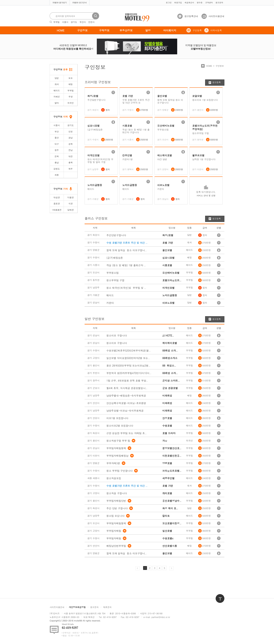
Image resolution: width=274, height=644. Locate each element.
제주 (71, 169)
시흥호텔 (127, 126)
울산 (57, 138)
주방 (71, 97)
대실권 (57, 197)
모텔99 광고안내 (80, 3)
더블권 (71, 197)
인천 (71, 131)
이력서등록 (216, 30)
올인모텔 (162, 96)
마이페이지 (170, 30)
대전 (71, 156)
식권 (71, 203)
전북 (57, 156)
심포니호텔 (93, 126)
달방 (148, 30)
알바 (57, 103)
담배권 (71, 210)
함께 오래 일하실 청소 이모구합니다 (170, 101)
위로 (218, 596)
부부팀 (56, 22)
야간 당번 (162, 159)
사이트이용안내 (216, 16)
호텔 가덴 (128, 96)
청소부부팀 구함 (201, 133)
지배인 (57, 97)
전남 (71, 150)
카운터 (161, 189)
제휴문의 (107, 607)
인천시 (91, 22)
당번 (57, 78)
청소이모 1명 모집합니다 (205, 100)
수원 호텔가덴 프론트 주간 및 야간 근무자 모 (136, 101)
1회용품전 (57, 210)
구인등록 (197, 30)
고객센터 (209, 3)
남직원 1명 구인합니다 (204, 159)
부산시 (83, 22)
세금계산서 (189, 3)
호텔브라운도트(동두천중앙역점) (205, 127)
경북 (71, 144)
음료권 (57, 203)
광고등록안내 (191, 16)
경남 (71, 138)
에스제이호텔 (165, 155)
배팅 (71, 84)
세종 (57, 175)
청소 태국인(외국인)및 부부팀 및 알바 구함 (100, 161)
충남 (57, 162)
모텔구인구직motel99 (135, 14)
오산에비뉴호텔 (166, 126)
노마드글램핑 (95, 185)
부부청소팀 (163, 130)
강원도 (57, 169)
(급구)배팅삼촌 (95, 130)
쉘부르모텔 (198, 155)
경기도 (74, 22)
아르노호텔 (163, 185)
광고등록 (217, 82)
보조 (71, 78)
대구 (57, 144)
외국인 (71, 103)
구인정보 (82, 30)
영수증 (200, 3)
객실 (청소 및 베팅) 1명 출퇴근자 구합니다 (136, 131)
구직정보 (104, 30)
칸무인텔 (127, 155)
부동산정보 (126, 30)
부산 (57, 131)
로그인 (169, 3)
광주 (57, 150)
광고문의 (219, 3)
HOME (61, 30)
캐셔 (57, 84)
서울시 (65, 22)
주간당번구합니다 (96, 100)
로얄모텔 (197, 96)
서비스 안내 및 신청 (206, 195)
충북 (71, 162)
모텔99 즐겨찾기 (60, 3)
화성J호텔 (93, 96)
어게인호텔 (93, 155)
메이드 (57, 90)
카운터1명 (128, 159)
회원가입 (178, 3)
